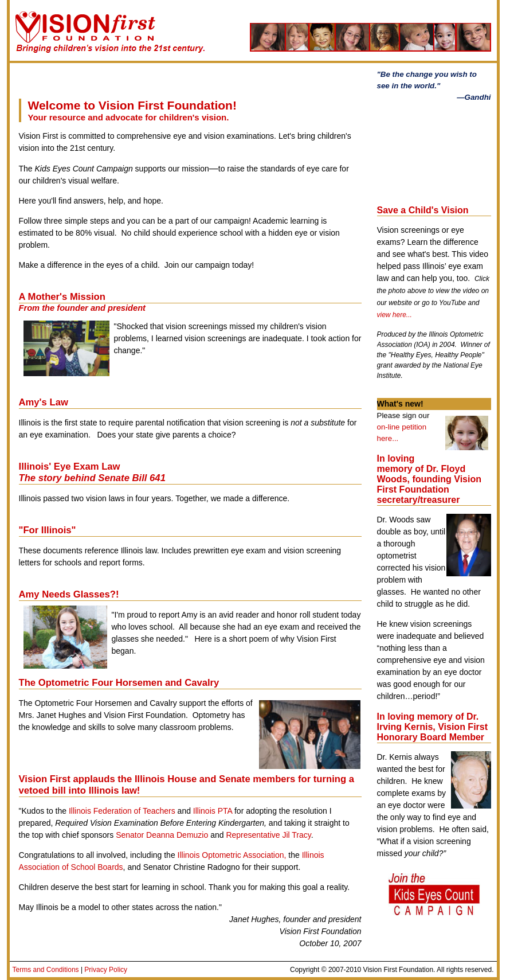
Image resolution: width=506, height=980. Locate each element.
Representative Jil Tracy (268, 835)
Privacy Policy (106, 970)
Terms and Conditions (46, 970)
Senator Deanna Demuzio (162, 835)
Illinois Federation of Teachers (122, 811)
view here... (395, 315)
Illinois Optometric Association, (232, 855)
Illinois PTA (213, 811)
